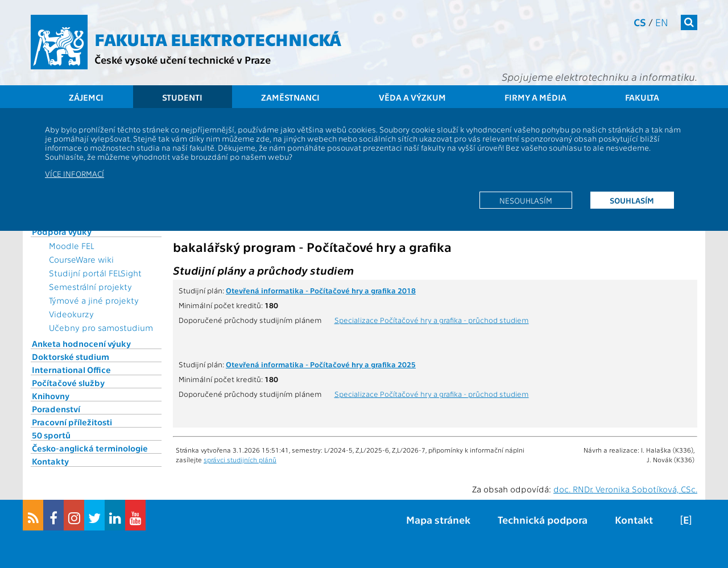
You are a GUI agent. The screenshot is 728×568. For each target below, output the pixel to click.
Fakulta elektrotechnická (218, 39)
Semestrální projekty (90, 287)
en (662, 22)
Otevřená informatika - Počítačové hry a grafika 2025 (321, 364)
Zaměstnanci (290, 97)
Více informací (75, 173)
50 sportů (51, 435)
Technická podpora (543, 519)
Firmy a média (535, 97)
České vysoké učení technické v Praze (183, 59)
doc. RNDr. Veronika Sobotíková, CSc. (625, 489)
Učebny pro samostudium (101, 327)
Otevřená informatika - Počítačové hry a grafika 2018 (321, 290)
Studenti (182, 97)
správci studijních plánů (240, 459)
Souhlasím (632, 200)
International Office (71, 370)
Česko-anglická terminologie (90, 448)
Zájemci (86, 97)
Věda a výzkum (412, 97)
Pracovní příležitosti (72, 422)
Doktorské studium (71, 356)
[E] (686, 519)
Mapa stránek (438, 519)
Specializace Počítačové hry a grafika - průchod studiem (432, 320)
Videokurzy (71, 314)
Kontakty (50, 461)
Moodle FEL (71, 246)
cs (640, 22)
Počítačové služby (68, 383)
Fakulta (642, 97)
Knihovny (51, 396)
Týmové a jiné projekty (94, 300)
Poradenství (56, 409)
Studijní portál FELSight (95, 273)
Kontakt (634, 519)
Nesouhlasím (526, 200)
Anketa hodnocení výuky (81, 343)
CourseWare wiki (81, 259)
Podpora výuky (62, 231)
